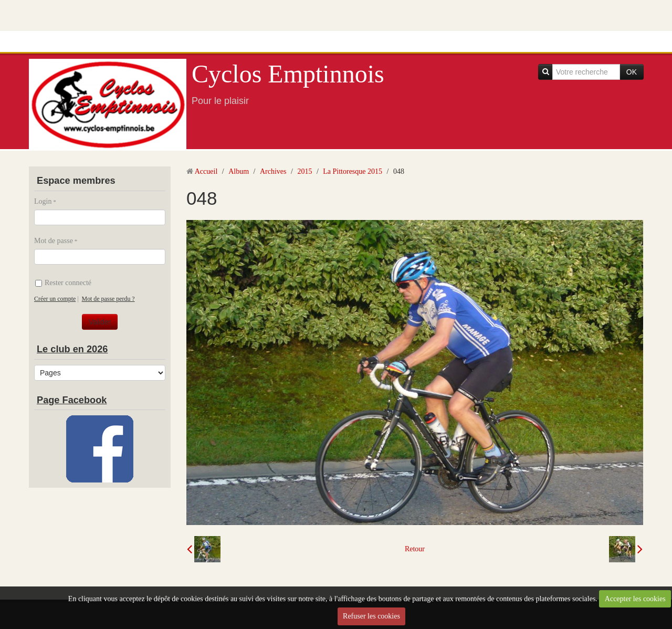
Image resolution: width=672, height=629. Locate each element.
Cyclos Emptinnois (288, 74)
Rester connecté (63, 283)
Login (43, 201)
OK (632, 72)
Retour (415, 549)
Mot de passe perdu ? (108, 299)
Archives (273, 171)
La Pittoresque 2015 (353, 171)
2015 (304, 171)
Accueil (206, 171)
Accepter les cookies (635, 599)
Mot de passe (54, 241)
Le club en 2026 (72, 349)
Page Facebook (72, 400)
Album (239, 171)
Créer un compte (55, 299)
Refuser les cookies (371, 616)
